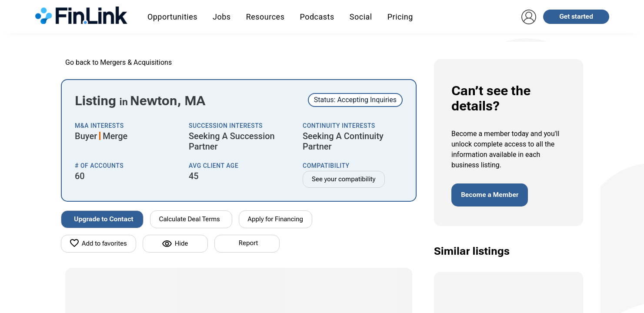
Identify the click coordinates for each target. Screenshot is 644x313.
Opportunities (172, 17)
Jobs (222, 17)
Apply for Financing (276, 219)
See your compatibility (344, 179)
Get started (576, 17)
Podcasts (317, 17)
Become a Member (490, 195)
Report (248, 243)
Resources (265, 17)
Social (361, 17)
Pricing (400, 17)
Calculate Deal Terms (190, 219)
